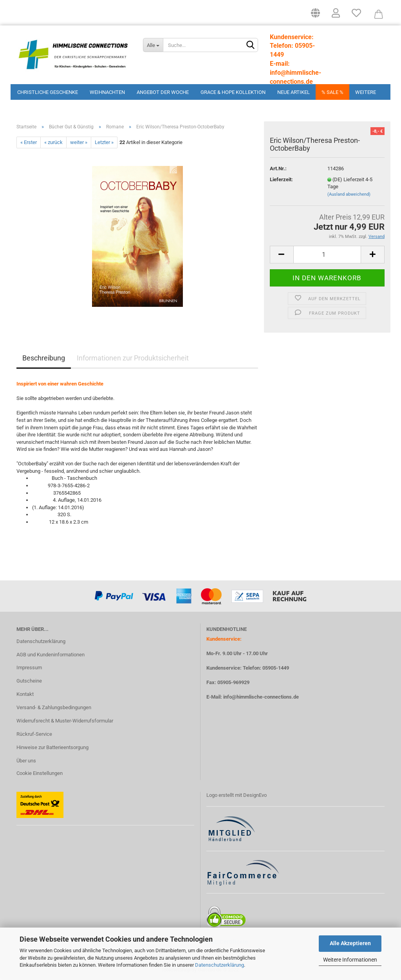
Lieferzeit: (281, 179)
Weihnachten (107, 92)
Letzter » (104, 142)
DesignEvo (255, 795)
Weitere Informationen (350, 960)
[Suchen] (251, 45)
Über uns (26, 761)
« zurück (53, 142)
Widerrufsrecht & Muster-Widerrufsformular (65, 721)
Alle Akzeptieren (350, 943)
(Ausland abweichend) (349, 194)
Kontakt (25, 694)
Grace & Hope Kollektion (233, 92)
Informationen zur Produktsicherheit (133, 358)
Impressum (29, 667)
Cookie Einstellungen (40, 773)
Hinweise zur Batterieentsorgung (52, 747)
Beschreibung (44, 358)
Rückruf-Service (34, 734)
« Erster (29, 142)
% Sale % (332, 92)
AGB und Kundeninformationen (51, 655)
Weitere (366, 92)
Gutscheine (29, 681)
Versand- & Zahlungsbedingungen (54, 707)
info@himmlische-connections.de (261, 697)
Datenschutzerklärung (219, 965)
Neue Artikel (294, 92)
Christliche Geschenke (48, 92)
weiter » (79, 142)
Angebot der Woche (163, 92)
